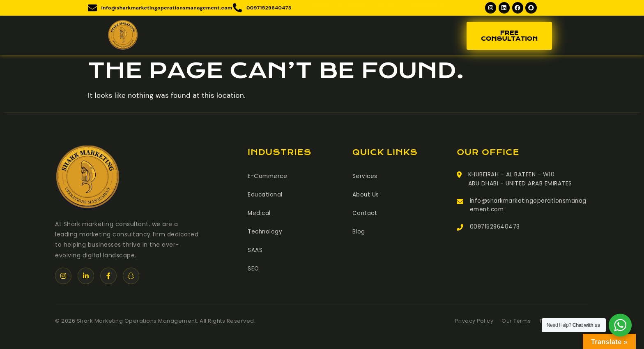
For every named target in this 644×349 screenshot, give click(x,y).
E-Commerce (269, 178)
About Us (366, 196)
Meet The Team (340, 27)
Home (201, 27)
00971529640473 (496, 229)
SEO (254, 268)
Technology (266, 232)
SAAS (255, 250)
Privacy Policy (472, 322)
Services (279, 27)
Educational (266, 196)
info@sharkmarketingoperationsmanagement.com (528, 207)
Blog (388, 27)
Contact (426, 27)
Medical (260, 214)
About (235, 27)
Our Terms (515, 322)
